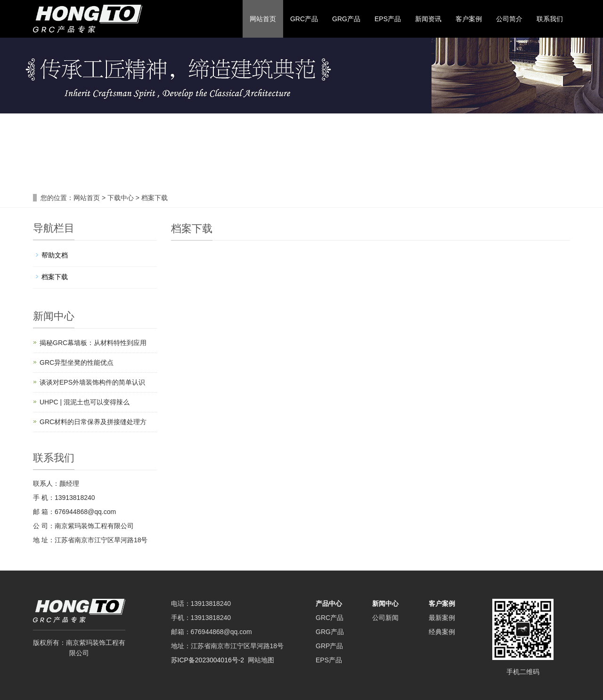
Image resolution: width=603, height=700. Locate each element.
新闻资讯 (428, 19)
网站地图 (261, 660)
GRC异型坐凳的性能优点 (77, 362)
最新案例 (442, 618)
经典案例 (442, 632)
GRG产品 (346, 19)
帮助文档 (55, 255)
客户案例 (469, 19)
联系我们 (550, 19)
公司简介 (509, 19)
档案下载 (154, 198)
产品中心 (329, 603)
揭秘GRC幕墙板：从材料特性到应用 (93, 343)
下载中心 (122, 198)
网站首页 (263, 19)
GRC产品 (304, 19)
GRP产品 (329, 646)
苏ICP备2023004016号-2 (208, 660)
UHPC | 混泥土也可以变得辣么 (85, 402)
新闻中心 (385, 603)
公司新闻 (385, 618)
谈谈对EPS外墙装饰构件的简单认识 (92, 382)
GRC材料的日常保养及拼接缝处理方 (93, 422)
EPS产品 (388, 19)
